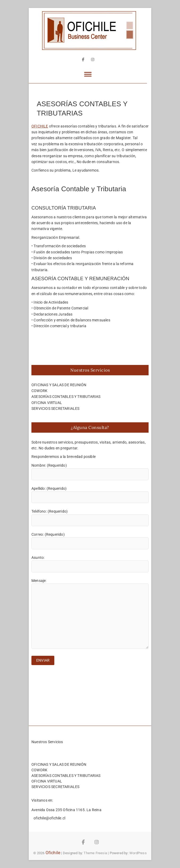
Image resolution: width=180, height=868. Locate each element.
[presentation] (72, 681)
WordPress (138, 853)
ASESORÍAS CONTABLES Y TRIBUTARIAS (66, 397)
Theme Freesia (95, 853)
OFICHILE (40, 126)
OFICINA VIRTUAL (47, 403)
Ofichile (53, 853)
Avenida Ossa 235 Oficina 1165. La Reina (66, 810)
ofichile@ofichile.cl (49, 818)
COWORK (39, 391)
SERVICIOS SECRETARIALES (56, 409)
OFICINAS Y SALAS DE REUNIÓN (59, 385)
